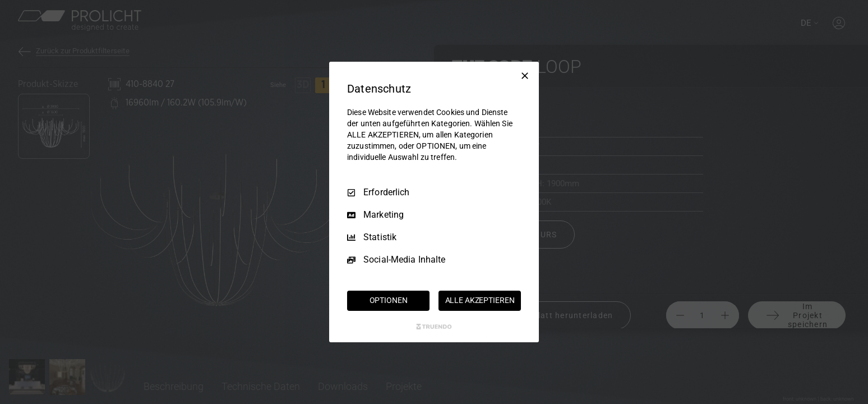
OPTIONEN (389, 300)
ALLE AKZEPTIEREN (480, 300)
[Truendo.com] (434, 327)
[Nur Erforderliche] (525, 76)
